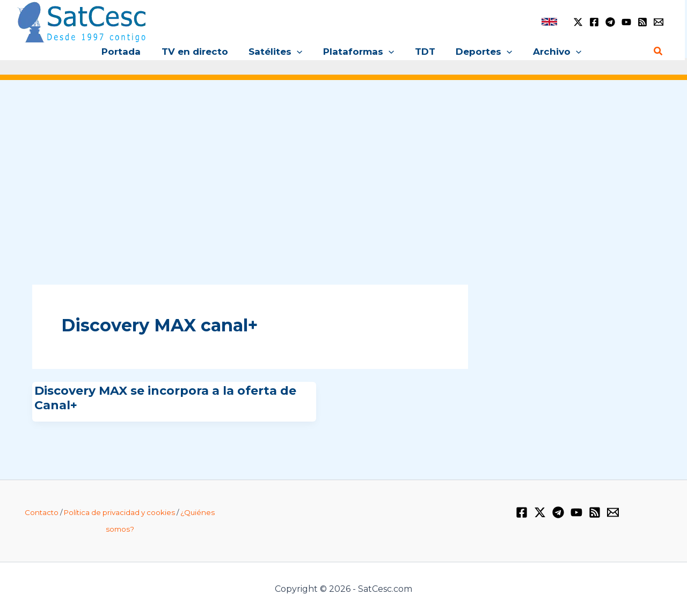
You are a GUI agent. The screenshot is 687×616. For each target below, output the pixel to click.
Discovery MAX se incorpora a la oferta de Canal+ (165, 398)
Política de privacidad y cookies (119, 512)
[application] (299, 52)
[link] (549, 22)
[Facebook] (594, 22)
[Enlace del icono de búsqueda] (659, 52)
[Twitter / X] (578, 22)
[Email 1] (659, 22)
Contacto (42, 512)
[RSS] (642, 22)
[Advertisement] (343, 171)
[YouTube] (626, 22)
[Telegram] (610, 22)
